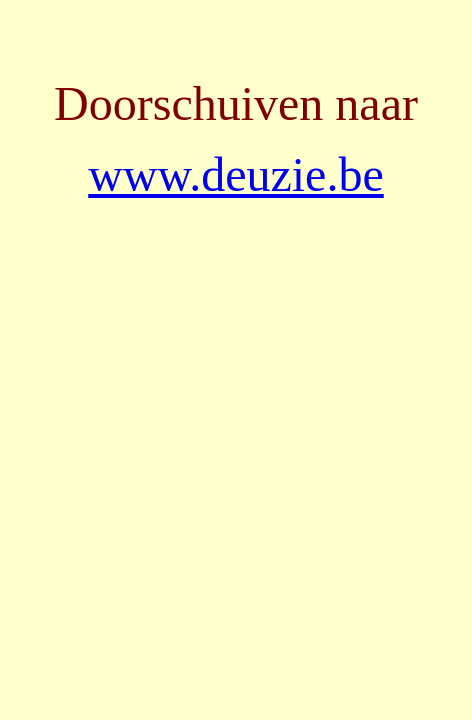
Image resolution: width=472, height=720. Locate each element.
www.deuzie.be (235, 174)
